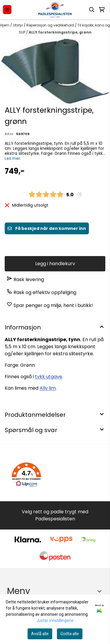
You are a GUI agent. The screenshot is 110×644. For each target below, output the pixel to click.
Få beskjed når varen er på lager (55, 244)
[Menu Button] (7, 10)
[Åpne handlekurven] (102, 10)
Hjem (5, 25)
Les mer (12, 158)
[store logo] (55, 10)
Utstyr (18, 25)
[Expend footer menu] (101, 591)
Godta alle (70, 634)
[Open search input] (92, 10)
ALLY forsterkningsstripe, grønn (60, 32)
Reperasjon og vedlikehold (51, 25)
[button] (26, 475)
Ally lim (48, 388)
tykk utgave (49, 377)
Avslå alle (40, 634)
